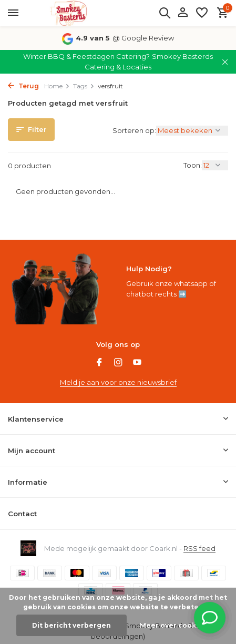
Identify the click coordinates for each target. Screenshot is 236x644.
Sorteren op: (134, 130)
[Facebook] (99, 363)
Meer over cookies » (176, 625)
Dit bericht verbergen (71, 625)
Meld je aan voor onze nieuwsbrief (118, 382)
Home (57, 86)
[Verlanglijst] (202, 13)
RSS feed (199, 548)
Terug (23, 86)
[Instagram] (118, 363)
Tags (84, 86)
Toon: (193, 165)
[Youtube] (137, 363)
